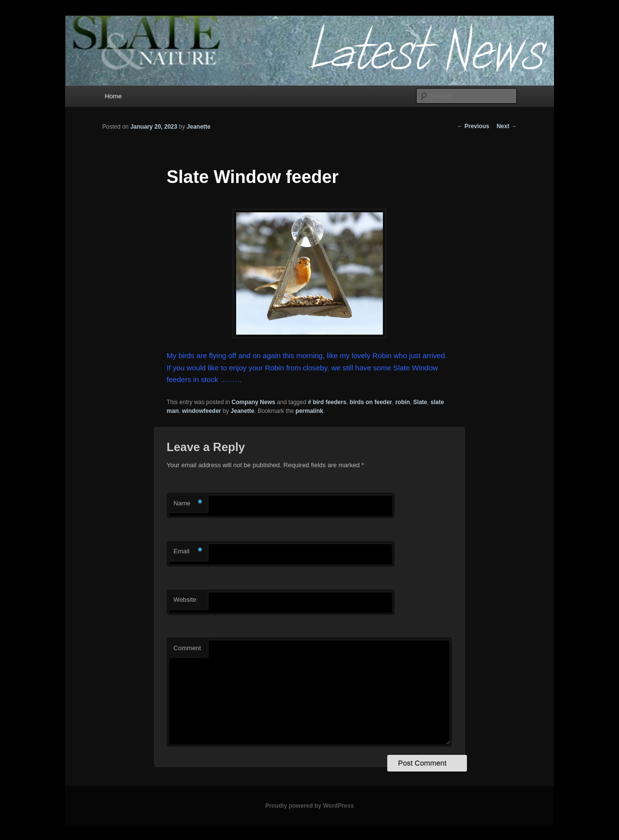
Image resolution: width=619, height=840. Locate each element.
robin (402, 402)
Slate (420, 402)
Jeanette (199, 127)
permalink (309, 411)
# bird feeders (327, 402)
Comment (187, 648)
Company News (254, 402)
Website (185, 600)
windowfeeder (201, 411)
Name (188, 504)
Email (188, 552)
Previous (473, 126)
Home (113, 96)
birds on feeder (371, 402)
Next (507, 126)
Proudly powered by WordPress (309, 806)
